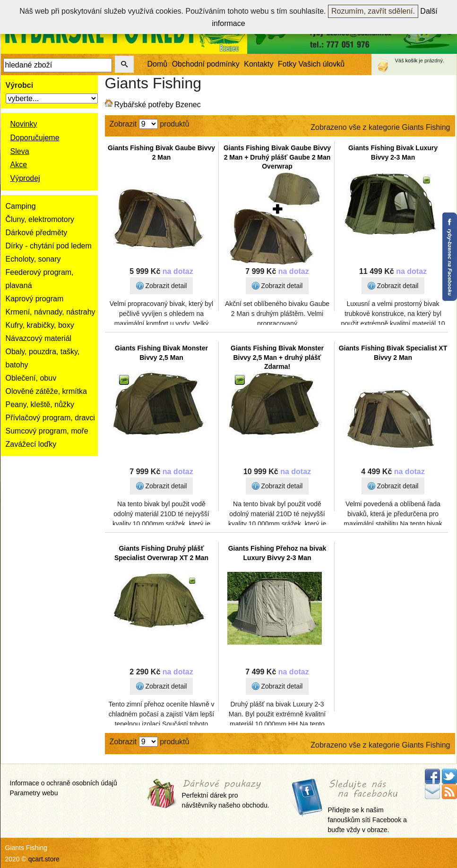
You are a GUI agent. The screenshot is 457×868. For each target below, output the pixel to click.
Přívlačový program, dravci (50, 418)
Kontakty (259, 64)
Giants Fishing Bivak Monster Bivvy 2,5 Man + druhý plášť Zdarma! (277, 357)
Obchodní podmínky (206, 64)
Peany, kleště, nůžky (40, 404)
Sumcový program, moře (47, 431)
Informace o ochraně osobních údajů (64, 783)
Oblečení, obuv (31, 378)
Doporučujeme (35, 138)
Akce (19, 165)
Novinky (24, 124)
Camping (21, 206)
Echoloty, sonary (33, 259)
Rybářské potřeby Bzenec (158, 105)
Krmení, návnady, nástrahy (51, 312)
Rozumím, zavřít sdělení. (373, 11)
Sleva (20, 151)
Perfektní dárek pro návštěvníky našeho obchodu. (226, 795)
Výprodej (25, 178)
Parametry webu (34, 793)
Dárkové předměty (37, 233)
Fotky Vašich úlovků (311, 64)
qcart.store (44, 859)
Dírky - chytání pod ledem (49, 246)
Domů (158, 64)
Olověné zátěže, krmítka (47, 391)
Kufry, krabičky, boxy (40, 325)
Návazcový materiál (39, 338)
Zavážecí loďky (31, 444)
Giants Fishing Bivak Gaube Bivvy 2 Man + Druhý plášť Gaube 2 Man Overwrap (277, 157)
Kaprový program (35, 299)
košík (412, 60)
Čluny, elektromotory (40, 219)
